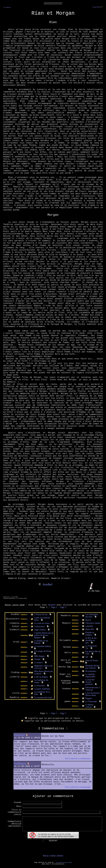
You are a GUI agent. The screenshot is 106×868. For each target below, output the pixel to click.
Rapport (89, 698)
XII (87, 657)
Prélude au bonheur (90, 634)
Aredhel (47, 584)
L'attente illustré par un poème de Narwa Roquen (44, 635)
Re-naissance (91, 671)
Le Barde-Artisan (89, 706)
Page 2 (54, 607)
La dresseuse (39, 686)
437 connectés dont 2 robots (64, 862)
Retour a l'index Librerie (53, 856)
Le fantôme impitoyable (90, 675)
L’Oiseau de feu (41, 614)
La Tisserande (91, 701)
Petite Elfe (90, 629)
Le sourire (38, 663)
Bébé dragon (39, 656)
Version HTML (97, 7)
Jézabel (37, 659)
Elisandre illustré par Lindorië (92, 667)
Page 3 (63, 607)
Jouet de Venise (92, 660)
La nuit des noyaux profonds (90, 682)
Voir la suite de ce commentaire (78, 759)
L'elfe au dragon (41, 677)
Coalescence (39, 626)
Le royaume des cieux (43, 697)
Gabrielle (89, 626)
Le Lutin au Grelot (42, 623)
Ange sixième (40, 630)
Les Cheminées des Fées (92, 616)
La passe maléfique (42, 689)
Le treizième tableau (43, 646)
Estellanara (20, 763)
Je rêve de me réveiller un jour (91, 640)
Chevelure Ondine (93, 623)
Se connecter (7, 7)
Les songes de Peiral (43, 651)
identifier (52, 605)
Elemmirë (19, 735)
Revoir (88, 620)
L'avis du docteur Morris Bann (92, 694)
